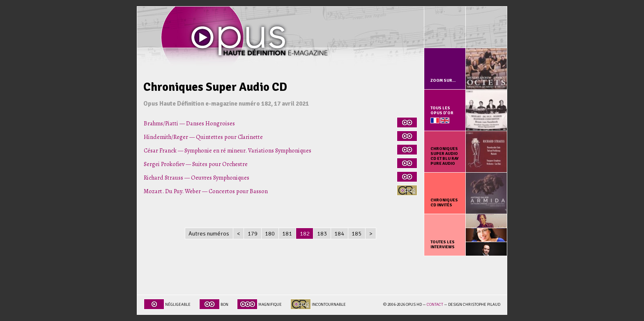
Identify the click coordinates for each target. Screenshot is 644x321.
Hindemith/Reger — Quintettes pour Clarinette (203, 137)
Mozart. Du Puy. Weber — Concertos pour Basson (206, 191)
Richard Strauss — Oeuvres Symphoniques (197, 178)
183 (322, 233)
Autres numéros (209, 233)
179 (253, 233)
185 (356, 233)
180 (270, 233)
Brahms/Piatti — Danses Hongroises (189, 123)
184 (339, 233)
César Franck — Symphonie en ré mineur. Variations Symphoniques (228, 150)
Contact (435, 305)
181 (287, 233)
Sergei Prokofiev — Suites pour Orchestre (196, 164)
